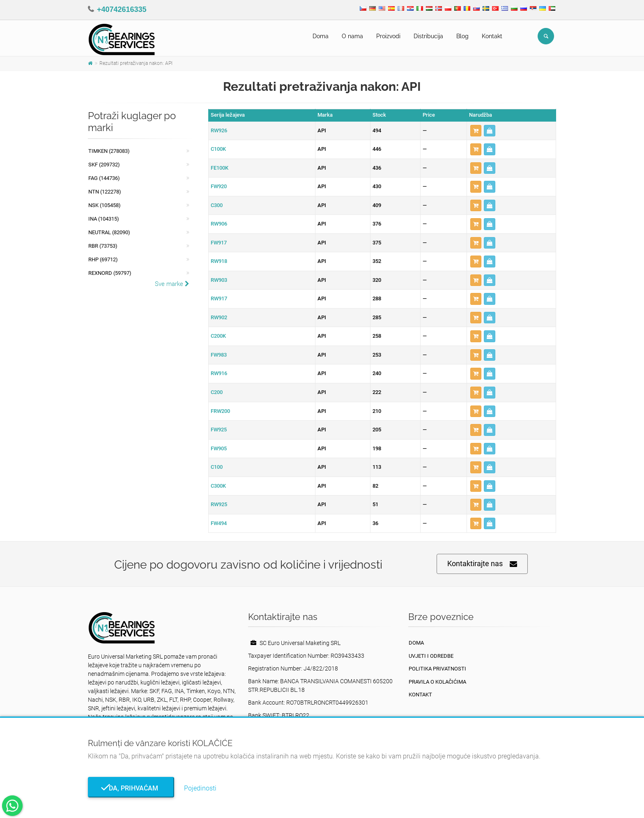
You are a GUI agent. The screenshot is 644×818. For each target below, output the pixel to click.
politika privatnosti (437, 669)
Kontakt (492, 36)
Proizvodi (388, 36)
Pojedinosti (200, 788)
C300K (218, 486)
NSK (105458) (105, 205)
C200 (217, 392)
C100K (218, 149)
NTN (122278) (105, 192)
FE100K (220, 168)
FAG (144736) (104, 178)
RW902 (219, 317)
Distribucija (428, 36)
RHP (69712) (103, 259)
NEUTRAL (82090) (109, 232)
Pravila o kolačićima (437, 682)
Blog (462, 36)
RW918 (219, 261)
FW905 (219, 448)
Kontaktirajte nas (482, 564)
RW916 (219, 373)
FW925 (219, 430)
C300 (217, 205)
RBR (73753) (103, 246)
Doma (321, 36)
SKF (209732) (104, 165)
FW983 (219, 355)
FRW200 (220, 411)
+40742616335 (122, 9)
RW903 (219, 280)
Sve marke (172, 284)
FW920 (219, 186)
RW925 (219, 504)
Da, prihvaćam (131, 788)
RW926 (219, 130)
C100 (217, 467)
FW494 (219, 523)
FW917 (219, 243)
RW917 (219, 298)
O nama (352, 36)
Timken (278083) (109, 151)
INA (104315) (104, 219)
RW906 (219, 224)
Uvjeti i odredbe (431, 656)
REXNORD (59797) (110, 273)
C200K (218, 336)
